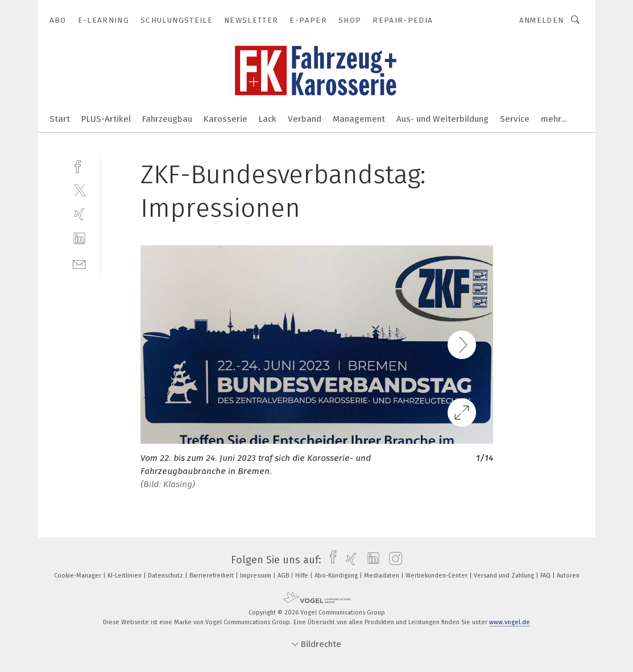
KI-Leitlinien (125, 576)
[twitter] (79, 190)
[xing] (79, 214)
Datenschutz (166, 576)
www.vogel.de (510, 622)
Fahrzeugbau (167, 119)
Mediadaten (382, 576)
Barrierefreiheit (212, 576)
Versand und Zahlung (505, 576)
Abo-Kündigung (337, 576)
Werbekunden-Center (437, 576)
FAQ (546, 576)
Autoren (568, 576)
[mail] (79, 263)
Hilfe (303, 576)
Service (515, 119)
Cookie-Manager (78, 576)
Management (359, 119)
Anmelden (542, 20)
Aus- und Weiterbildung (442, 119)
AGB (284, 576)
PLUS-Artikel (106, 119)
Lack (268, 119)
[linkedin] (79, 239)
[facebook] (79, 165)
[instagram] (393, 560)
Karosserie (226, 119)
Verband (305, 119)
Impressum (256, 576)
